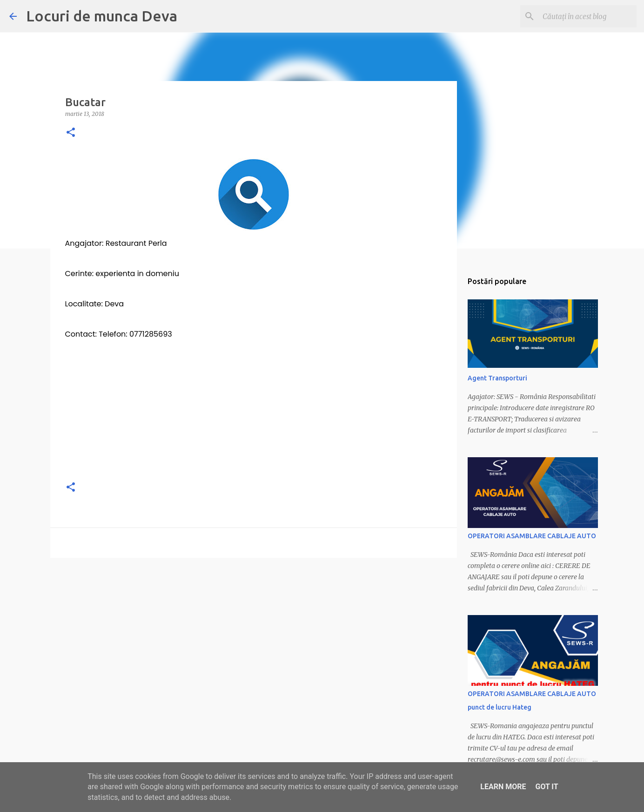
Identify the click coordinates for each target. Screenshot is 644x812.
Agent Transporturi (497, 378)
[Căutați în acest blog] (588, 16)
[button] (71, 133)
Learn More (503, 787)
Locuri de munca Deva (102, 16)
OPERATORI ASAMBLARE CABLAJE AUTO (532, 536)
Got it (547, 787)
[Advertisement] (254, 407)
